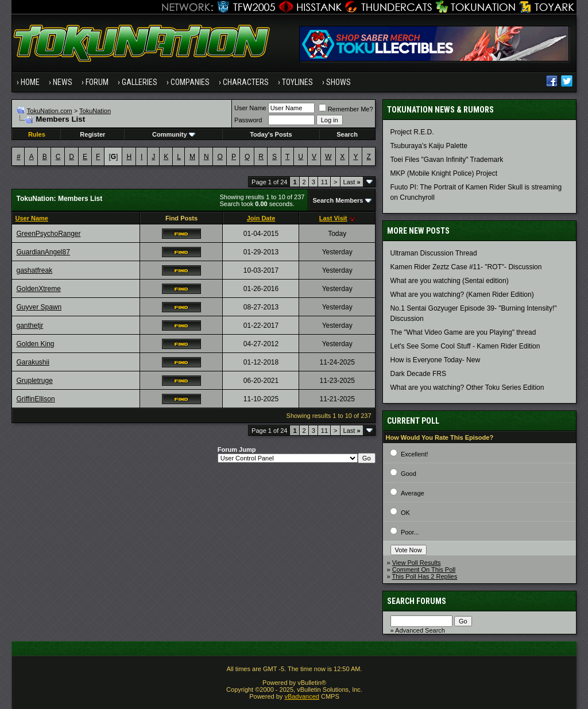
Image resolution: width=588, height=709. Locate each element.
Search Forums (417, 601)
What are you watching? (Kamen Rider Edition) (462, 295)
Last (352, 182)
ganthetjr (30, 326)
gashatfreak (34, 270)
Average (413, 493)
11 (324, 182)
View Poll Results (417, 563)
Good (409, 474)
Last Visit (333, 218)
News (63, 82)
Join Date (261, 218)
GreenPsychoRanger (48, 234)
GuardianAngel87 (43, 252)
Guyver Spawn (39, 307)
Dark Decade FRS (418, 374)
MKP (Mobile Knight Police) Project (444, 173)
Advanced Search (420, 630)
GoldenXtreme (38, 289)
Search (347, 134)
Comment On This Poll (424, 569)
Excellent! (415, 454)
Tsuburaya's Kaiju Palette (429, 146)
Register (92, 134)
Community (174, 134)
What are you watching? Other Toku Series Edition (467, 388)
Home (30, 82)
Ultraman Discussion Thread (434, 253)
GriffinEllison (35, 399)
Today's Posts (271, 134)
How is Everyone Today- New (436, 360)
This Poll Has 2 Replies (425, 576)
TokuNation (95, 111)
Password (248, 120)
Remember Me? (346, 109)
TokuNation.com (50, 111)
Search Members (338, 200)
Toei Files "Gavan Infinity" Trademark (447, 160)
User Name (250, 108)
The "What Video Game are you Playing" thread (463, 332)
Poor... (410, 532)
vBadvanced (302, 696)
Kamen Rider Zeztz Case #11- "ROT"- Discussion (466, 267)
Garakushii (32, 362)
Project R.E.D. (412, 132)
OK (405, 513)
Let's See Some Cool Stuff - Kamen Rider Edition (465, 346)
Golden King (35, 344)
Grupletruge (34, 381)
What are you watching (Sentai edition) (450, 281)
